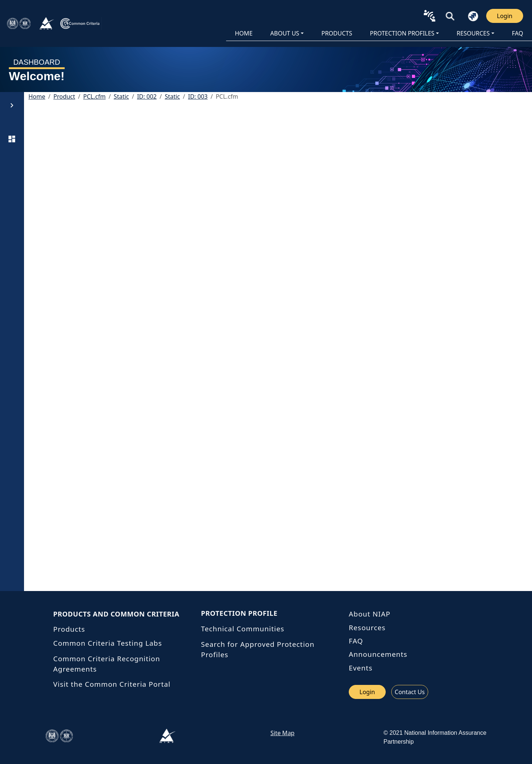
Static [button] (121, 96)
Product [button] (64, 96)
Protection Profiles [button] (402, 33)
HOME (244, 33)
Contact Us (410, 692)
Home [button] (37, 96)
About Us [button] (285, 33)
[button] (450, 16)
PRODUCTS (337, 33)
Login (505, 16)
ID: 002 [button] (147, 96)
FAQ (518, 33)
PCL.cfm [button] (94, 96)
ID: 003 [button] (198, 96)
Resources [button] (473, 33)
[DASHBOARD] (12, 139)
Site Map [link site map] (282, 733)
